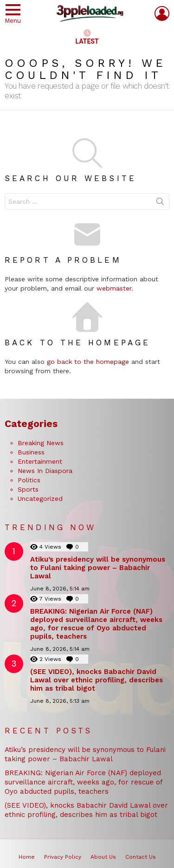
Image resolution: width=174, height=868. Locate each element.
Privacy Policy (63, 857)
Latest (87, 37)
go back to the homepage (88, 362)
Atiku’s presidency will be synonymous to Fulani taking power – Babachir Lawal (98, 568)
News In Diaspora (45, 471)
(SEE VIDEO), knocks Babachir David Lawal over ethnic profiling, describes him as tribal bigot (97, 680)
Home (27, 857)
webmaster (114, 288)
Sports (28, 489)
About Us (103, 857)
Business (31, 452)
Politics (29, 480)
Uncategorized (40, 499)
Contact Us (141, 857)
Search (160, 203)
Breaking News (41, 443)
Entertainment (40, 461)
